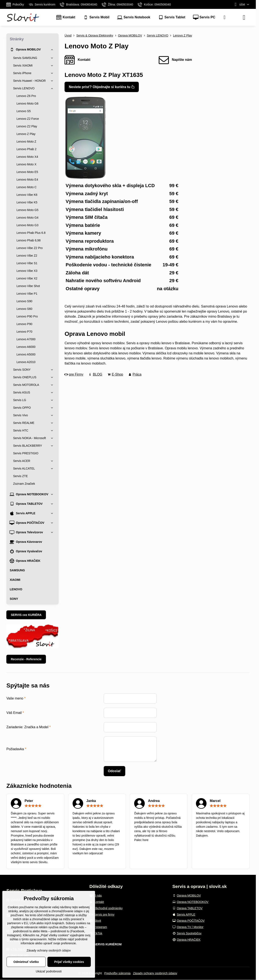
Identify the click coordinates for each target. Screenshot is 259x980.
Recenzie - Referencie (26, 659)
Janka (91, 801)
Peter (29, 801)
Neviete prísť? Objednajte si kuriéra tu (102, 87)
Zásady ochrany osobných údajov (155, 973)
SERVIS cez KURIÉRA (26, 615)
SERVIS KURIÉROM (108, 944)
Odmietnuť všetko (26, 962)
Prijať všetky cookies (69, 962)
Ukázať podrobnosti (49, 971)
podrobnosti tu (23, 931)
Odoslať (114, 771)
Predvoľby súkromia (117, 973)
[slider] (33, 806)
